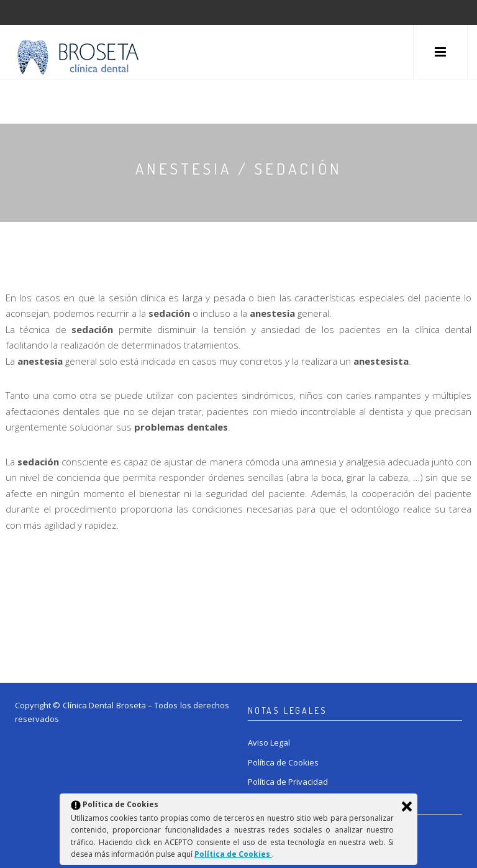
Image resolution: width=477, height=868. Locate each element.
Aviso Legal (269, 742)
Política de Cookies (283, 762)
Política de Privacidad (288, 782)
